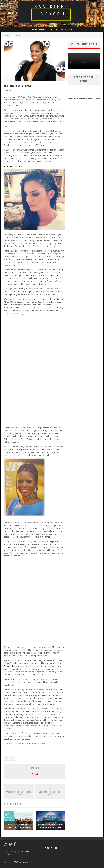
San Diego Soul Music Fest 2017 (50, 793)
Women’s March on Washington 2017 (19, 793)
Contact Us (65, 29)
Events (42, 29)
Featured (16, 90)
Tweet (35, 774)
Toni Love (54, 275)
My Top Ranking (21, 862)
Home (6, 35)
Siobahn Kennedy (12, 666)
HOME (34, 29)
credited (47, 153)
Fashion (9, 90)
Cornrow (10, 758)
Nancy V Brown (50, 302)
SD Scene (51, 29)
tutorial (50, 113)
